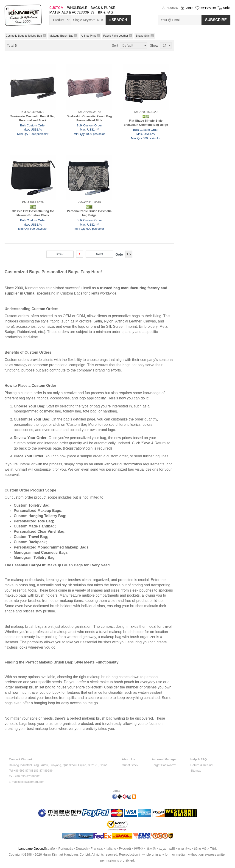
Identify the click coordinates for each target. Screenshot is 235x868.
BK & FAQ (105, 12)
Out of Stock (130, 765)
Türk (213, 849)
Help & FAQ (199, 759)
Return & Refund (201, 765)
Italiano (111, 849)
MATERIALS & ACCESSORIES (72, 12)
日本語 (151, 849)
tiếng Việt (201, 849)
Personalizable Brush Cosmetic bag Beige (89, 213)
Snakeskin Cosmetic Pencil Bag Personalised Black (33, 118)
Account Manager (164, 759)
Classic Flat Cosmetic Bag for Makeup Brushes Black (33, 213)
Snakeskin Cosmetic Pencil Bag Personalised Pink (89, 118)
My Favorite (208, 8)
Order (227, 8)
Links (116, 791)
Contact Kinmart (21, 759)
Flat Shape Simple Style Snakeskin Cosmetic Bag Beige (146, 123)
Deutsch (82, 849)
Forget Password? (164, 765)
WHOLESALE (77, 8)
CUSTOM (56, 8)
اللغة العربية (167, 849)
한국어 (139, 849)
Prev (60, 254)
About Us (129, 759)
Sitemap (196, 771)
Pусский (125, 849)
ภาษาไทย (185, 849)
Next (99, 254)
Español (50, 849)
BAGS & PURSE (103, 8)
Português (66, 849)
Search (118, 20)
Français (97, 849)
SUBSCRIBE (216, 20)
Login (189, 8)
